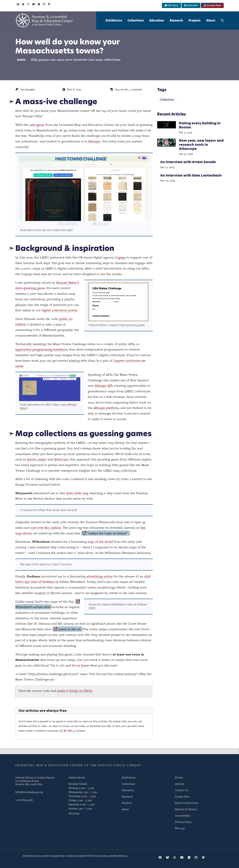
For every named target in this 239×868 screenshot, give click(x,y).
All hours (74, 813)
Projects (195, 20)
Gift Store (171, 5)
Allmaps (94, 141)
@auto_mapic (37, 459)
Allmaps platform (106, 408)
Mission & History (186, 809)
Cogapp (120, 257)
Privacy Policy (183, 822)
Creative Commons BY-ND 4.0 (81, 856)
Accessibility (182, 815)
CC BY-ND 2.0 (68, 731)
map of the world (100, 541)
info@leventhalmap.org (29, 792)
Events (179, 777)
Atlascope (61, 459)
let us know (80, 665)
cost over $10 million (46, 527)
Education (157, 20)
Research (176, 20)
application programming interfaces (41, 349)
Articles (180, 784)
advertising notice (100, 576)
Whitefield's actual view (48, 605)
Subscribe (191, 5)
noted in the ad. (67, 629)
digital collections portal (59, 310)
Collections (136, 20)
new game (37, 125)
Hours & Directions (187, 803)
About (211, 20)
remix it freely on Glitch (75, 691)
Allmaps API (104, 385)
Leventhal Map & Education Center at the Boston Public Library (78, 765)
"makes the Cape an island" (106, 533)
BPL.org (180, 828)
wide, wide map (77, 493)
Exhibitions (114, 20)
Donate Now (212, 5)
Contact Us (182, 790)
